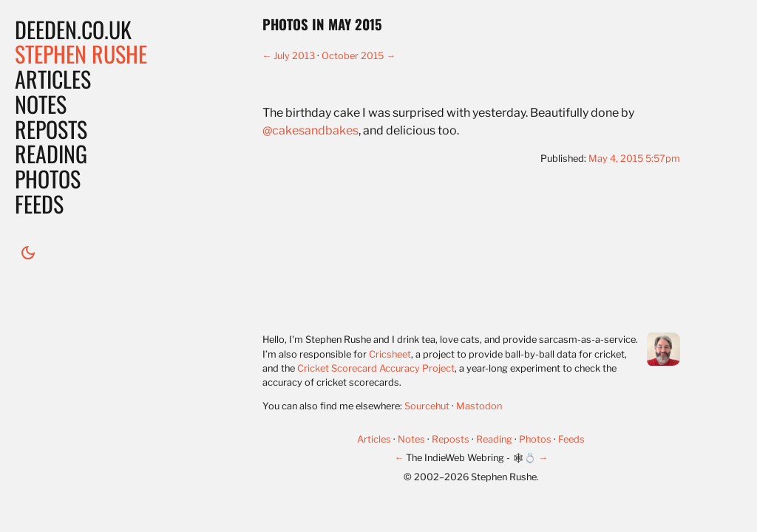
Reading (51, 153)
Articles (53, 79)
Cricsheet (390, 354)
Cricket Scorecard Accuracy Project (376, 368)
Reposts (51, 129)
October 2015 (353, 56)
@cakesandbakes (310, 130)
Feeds (39, 204)
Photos (48, 178)
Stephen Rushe (81, 54)
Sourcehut (427, 406)
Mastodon (479, 406)
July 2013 (294, 56)
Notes (41, 104)
